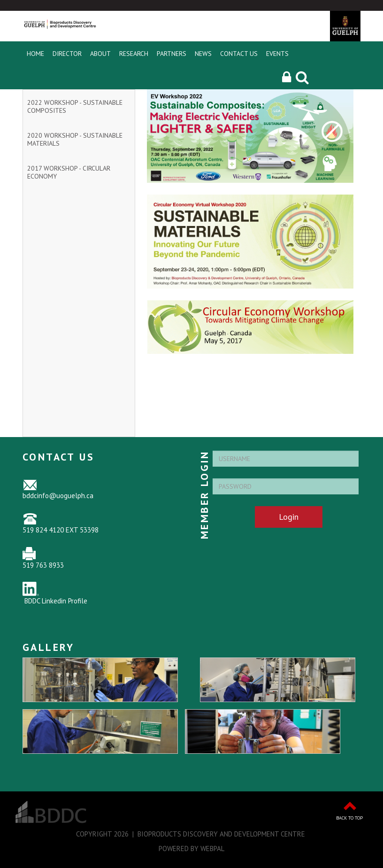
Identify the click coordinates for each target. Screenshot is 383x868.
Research (134, 54)
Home (35, 54)
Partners (172, 54)
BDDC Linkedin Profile (56, 601)
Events (277, 54)
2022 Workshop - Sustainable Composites (75, 106)
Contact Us (239, 54)
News (203, 54)
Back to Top (349, 818)
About (100, 54)
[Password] (286, 486)
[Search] (302, 77)
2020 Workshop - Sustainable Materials (75, 139)
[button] (287, 77)
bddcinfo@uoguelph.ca (58, 496)
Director (67, 54)
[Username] (286, 459)
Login (289, 517)
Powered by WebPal (191, 848)
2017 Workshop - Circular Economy (69, 172)
